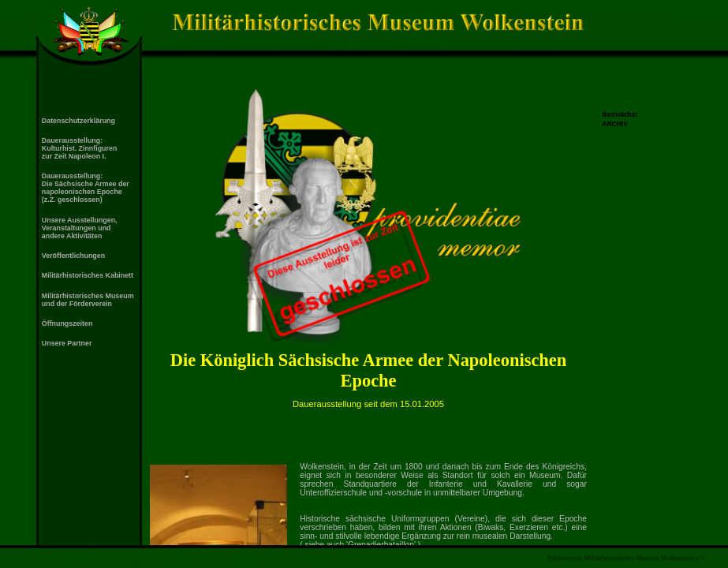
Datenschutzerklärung (78, 121)
